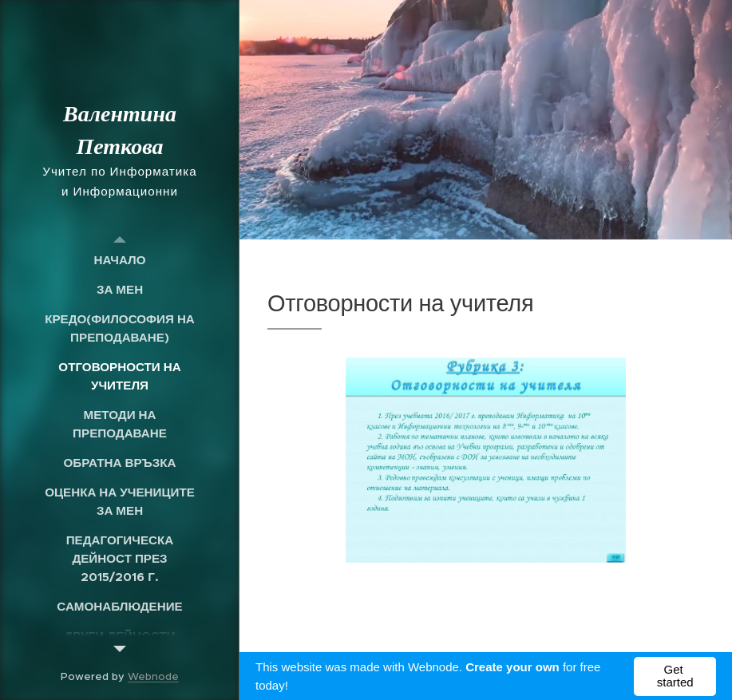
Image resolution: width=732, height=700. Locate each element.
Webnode (153, 676)
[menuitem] (120, 260)
